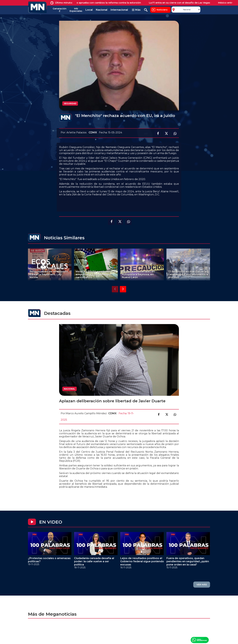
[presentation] (115, 289)
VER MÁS (202, 585)
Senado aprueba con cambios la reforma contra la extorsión (107, 3)
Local (89, 10)
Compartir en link (175, 414)
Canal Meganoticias (200, 640)
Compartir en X (166, 134)
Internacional (119, 10)
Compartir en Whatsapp (175, 134)
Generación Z (60, 10)
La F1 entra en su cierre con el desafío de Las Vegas (182, 3)
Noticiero (162, 10)
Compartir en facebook (158, 134)
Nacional (102, 10)
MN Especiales (76, 10)
